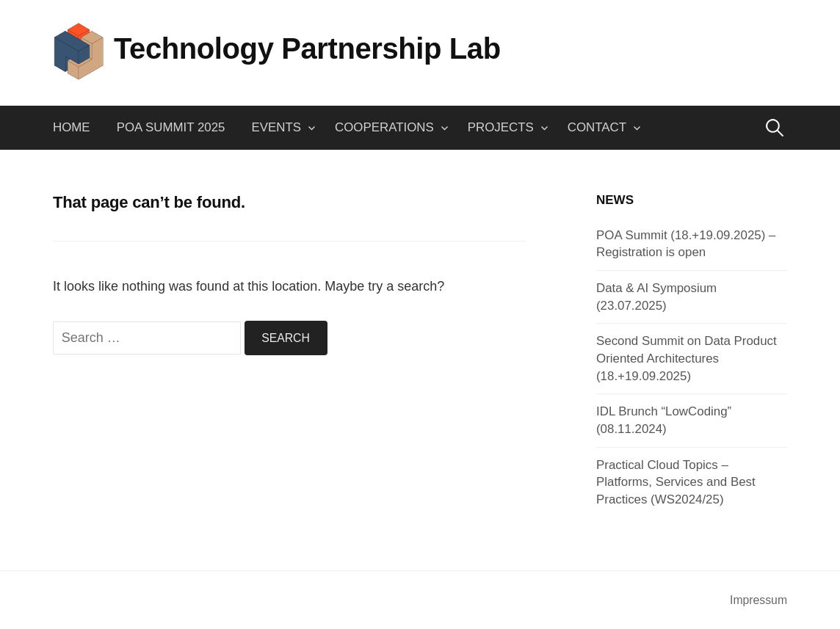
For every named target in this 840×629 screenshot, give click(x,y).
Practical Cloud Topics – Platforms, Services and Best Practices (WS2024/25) (676, 482)
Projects (501, 127)
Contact (597, 127)
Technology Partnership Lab (307, 48)
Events (277, 127)
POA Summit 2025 (171, 127)
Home (72, 127)
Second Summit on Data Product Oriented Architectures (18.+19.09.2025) (687, 358)
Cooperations (384, 127)
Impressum (758, 600)
